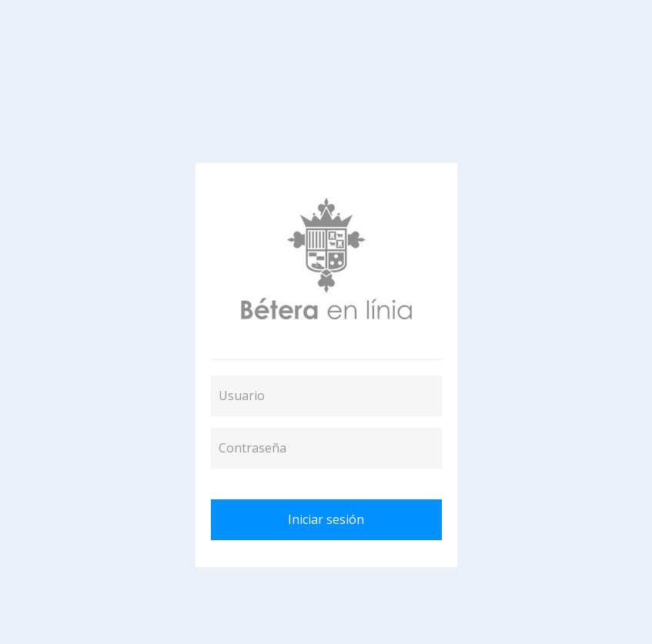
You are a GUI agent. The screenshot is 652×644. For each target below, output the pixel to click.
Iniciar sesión (326, 519)
